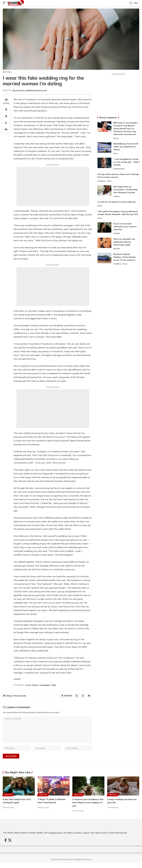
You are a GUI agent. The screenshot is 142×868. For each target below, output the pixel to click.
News (116, 154)
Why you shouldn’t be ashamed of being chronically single (124, 244)
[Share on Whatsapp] (6, 123)
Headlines (102, 182)
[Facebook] (6, 845)
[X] (10, 845)
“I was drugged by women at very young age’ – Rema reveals (126, 162)
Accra (28, 685)
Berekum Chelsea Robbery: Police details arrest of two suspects (125, 259)
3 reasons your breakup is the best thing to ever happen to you (87, 807)
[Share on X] (6, 116)
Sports (116, 138)
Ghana (35, 685)
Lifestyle (7, 72)
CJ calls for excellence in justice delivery (117, 203)
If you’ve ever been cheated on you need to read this (125, 228)
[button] (5, 3)
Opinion (117, 197)
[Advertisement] (53, 186)
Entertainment (120, 169)
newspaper (45, 685)
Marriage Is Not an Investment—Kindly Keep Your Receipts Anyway (125, 190)
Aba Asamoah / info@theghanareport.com (34, 90)
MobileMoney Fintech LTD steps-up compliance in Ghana (126, 147)
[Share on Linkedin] (6, 129)
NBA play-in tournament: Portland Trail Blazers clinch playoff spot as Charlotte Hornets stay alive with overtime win (126, 129)
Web (54, 685)
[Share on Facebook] (6, 109)
